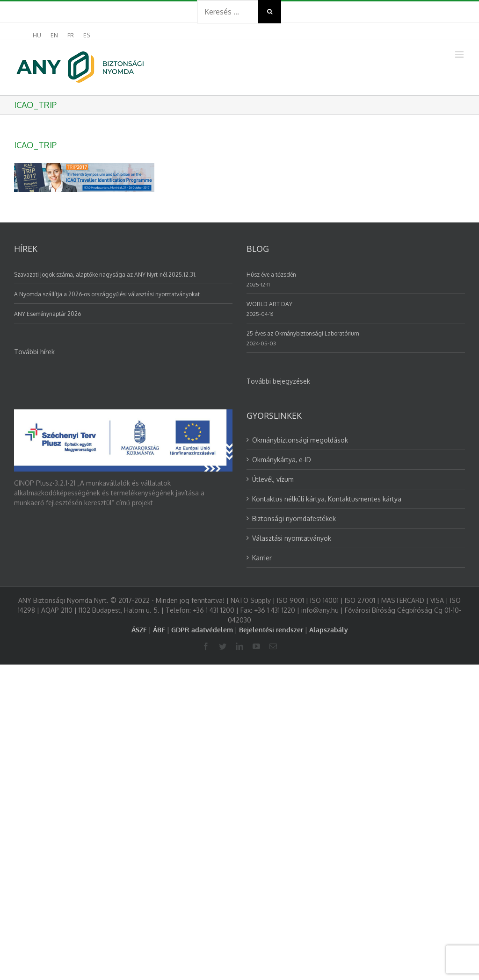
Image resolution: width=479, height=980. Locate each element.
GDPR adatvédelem (202, 630)
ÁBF (159, 630)
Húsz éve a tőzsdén (271, 275)
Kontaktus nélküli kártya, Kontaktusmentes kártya (327, 499)
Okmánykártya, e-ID (282, 460)
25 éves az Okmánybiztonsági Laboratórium (303, 333)
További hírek (34, 352)
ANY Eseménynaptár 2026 (47, 314)
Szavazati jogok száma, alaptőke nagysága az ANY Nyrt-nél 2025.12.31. (105, 275)
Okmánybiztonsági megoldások (300, 440)
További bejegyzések (278, 381)
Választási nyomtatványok (292, 538)
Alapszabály (329, 630)
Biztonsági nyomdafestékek (294, 519)
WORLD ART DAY (269, 304)
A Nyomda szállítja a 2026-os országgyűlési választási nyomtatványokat (107, 294)
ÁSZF (139, 630)
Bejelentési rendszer (271, 630)
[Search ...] (227, 12)
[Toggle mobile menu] (460, 54)
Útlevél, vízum (273, 479)
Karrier (262, 558)
